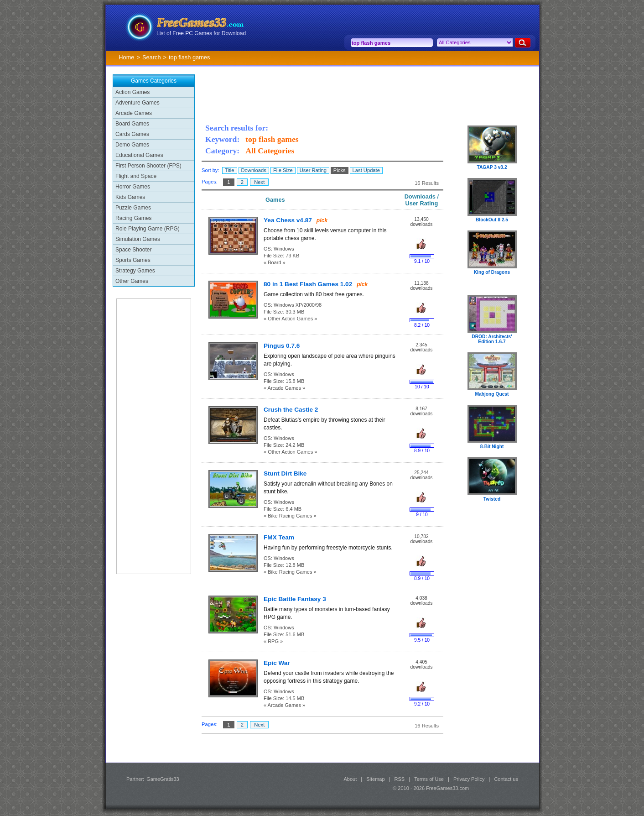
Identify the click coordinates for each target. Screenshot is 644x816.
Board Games (132, 124)
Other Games (132, 281)
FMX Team (279, 537)
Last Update (366, 170)
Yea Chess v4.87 (288, 220)
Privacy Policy (469, 779)
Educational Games (139, 155)
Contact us (506, 779)
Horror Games (133, 187)
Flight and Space (136, 176)
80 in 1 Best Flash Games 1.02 (308, 284)
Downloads (254, 170)
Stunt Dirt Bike (285, 473)
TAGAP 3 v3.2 (492, 167)
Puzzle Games (133, 208)
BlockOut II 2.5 (492, 220)
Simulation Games (138, 239)
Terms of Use (429, 779)
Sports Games (133, 260)
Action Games (132, 92)
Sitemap (375, 779)
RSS (400, 779)
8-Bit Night (492, 447)
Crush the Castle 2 (291, 410)
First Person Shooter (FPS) (148, 166)
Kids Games (130, 197)
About (350, 779)
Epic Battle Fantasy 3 (295, 599)
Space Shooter (133, 250)
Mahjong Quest (492, 394)
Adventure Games (138, 103)
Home (126, 57)
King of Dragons (492, 272)
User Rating (313, 170)
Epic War (277, 663)
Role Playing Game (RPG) (148, 229)
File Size (283, 170)
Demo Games (132, 145)
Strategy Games (135, 271)
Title (230, 170)
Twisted (492, 499)
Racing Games (133, 218)
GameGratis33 (163, 779)
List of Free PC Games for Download (201, 33)
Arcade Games (134, 113)
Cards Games (132, 134)
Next (259, 182)
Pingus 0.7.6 (282, 346)
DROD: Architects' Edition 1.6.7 (492, 339)
